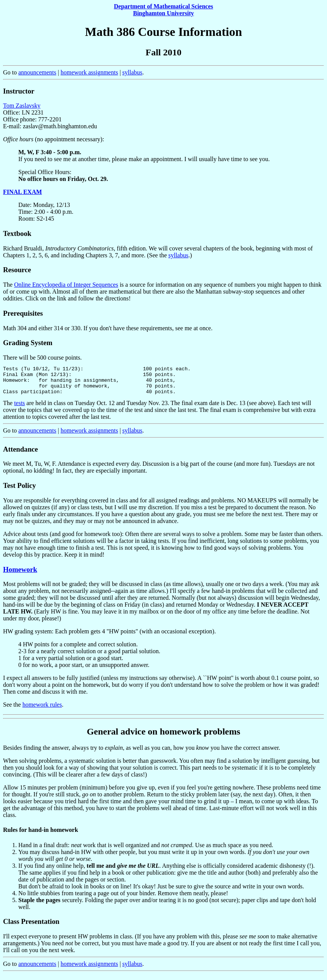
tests (19, 409)
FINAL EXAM (23, 192)
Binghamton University (164, 13)
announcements (37, 72)
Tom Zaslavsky (22, 106)
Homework (20, 575)
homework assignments (89, 72)
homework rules (42, 710)
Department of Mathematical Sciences (164, 6)
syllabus (132, 72)
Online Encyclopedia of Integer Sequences (66, 285)
